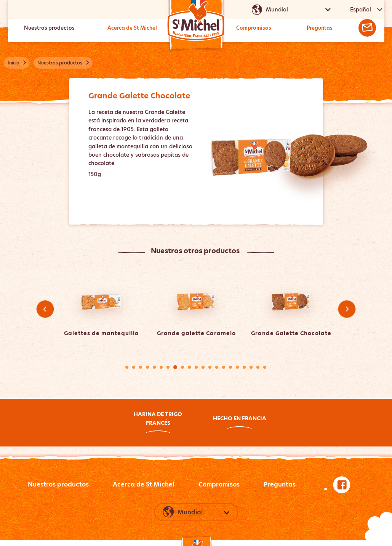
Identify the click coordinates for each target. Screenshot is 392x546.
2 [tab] (134, 367)
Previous (45, 309)
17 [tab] (237, 367)
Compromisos (254, 28)
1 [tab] (127, 367)
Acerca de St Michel (132, 28)
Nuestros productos (49, 28)
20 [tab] (258, 367)
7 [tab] (168, 367)
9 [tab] (182, 367)
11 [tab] (196, 367)
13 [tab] (210, 367)
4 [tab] (147, 367)
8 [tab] (175, 367)
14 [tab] (217, 367)
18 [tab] (244, 367)
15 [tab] (224, 367)
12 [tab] (203, 367)
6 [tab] (161, 367)
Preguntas (319, 28)
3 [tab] (141, 367)
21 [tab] (265, 367)
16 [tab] (230, 367)
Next (347, 309)
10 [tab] (189, 367)
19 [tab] (251, 367)
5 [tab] (154, 367)
